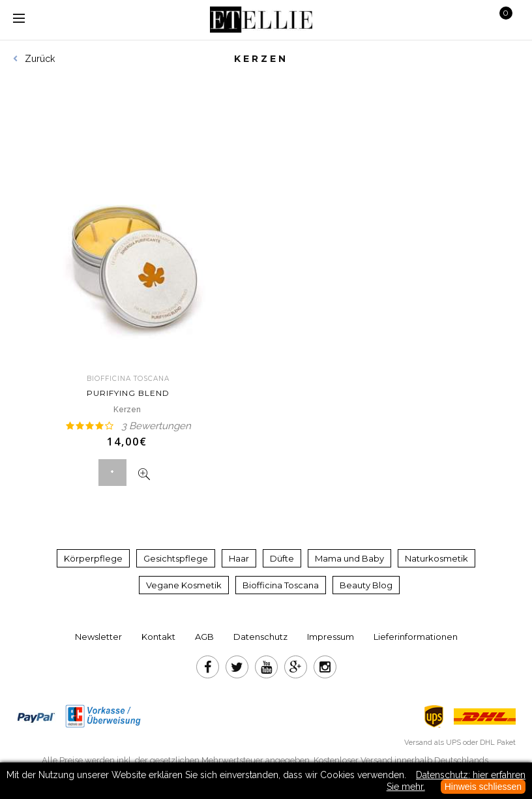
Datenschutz (260, 637)
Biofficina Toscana (281, 585)
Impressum (331, 637)
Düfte (282, 558)
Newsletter (98, 637)
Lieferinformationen (416, 637)
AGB (204, 637)
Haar (239, 558)
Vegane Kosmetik (184, 585)
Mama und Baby (349, 558)
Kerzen (128, 410)
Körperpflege (93, 558)
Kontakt (158, 637)
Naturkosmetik (436, 558)
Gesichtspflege (176, 558)
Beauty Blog (366, 585)
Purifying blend (128, 386)
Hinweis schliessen (483, 787)
